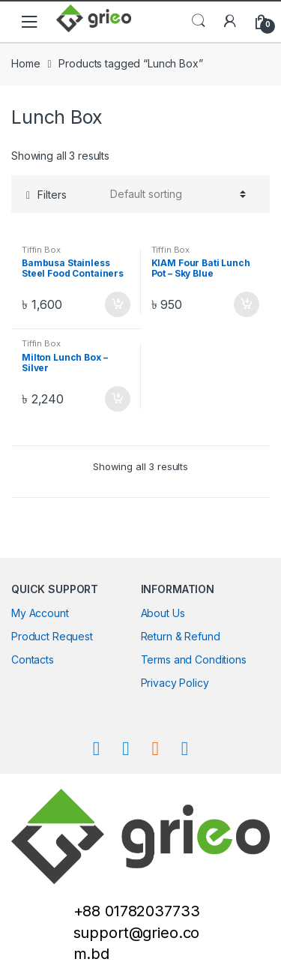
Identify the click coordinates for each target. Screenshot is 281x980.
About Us (163, 613)
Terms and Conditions (194, 659)
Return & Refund (181, 636)
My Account (40, 613)
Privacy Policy (175, 683)
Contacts (33, 659)
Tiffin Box (41, 250)
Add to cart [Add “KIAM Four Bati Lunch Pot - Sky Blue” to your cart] (246, 304)
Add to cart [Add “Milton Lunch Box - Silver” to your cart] (117, 399)
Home (25, 63)
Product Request (52, 636)
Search (199, 21)
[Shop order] (176, 194)
